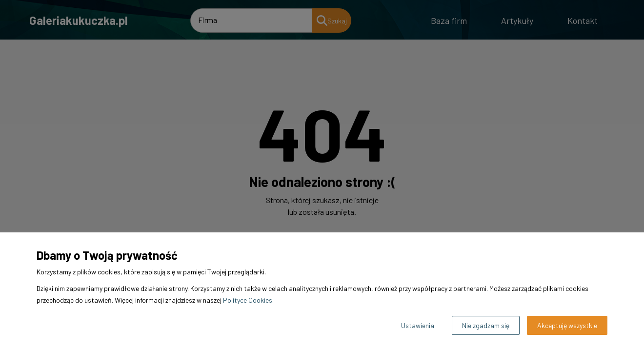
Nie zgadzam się (486, 325)
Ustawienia (418, 325)
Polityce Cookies (248, 300)
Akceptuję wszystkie (567, 325)
